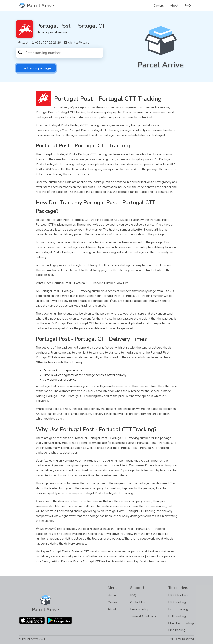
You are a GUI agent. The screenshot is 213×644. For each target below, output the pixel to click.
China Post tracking (181, 623)
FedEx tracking (178, 609)
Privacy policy (139, 609)
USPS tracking (178, 595)
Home (112, 595)
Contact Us (138, 602)
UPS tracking (177, 602)
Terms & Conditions (143, 616)
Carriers (159, 6)
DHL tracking (177, 616)
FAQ (188, 6)
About (174, 6)
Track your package (36, 68)
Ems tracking (177, 630)
